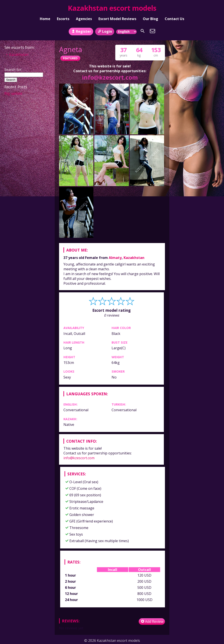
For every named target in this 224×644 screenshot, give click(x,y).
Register (81, 31)
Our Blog (150, 19)
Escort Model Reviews (117, 19)
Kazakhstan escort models (112, 8)
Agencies (84, 19)
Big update (13, 93)
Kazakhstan (134, 258)
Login (105, 31)
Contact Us (174, 19)
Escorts (63, 19)
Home (45, 19)
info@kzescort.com (110, 77)
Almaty (115, 258)
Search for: (13, 70)
